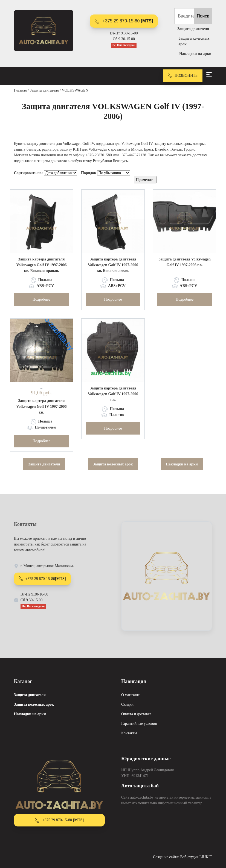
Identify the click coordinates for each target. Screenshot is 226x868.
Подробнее (41, 299)
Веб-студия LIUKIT (196, 857)
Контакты (129, 733)
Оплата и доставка (136, 714)
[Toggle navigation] (209, 74)
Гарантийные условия (139, 724)
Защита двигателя (44, 90)
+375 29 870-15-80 (124, 21)
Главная (20, 90)
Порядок (89, 173)
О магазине (130, 695)
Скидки (127, 704)
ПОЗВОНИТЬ (183, 76)
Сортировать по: (28, 173)
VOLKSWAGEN (75, 90)
